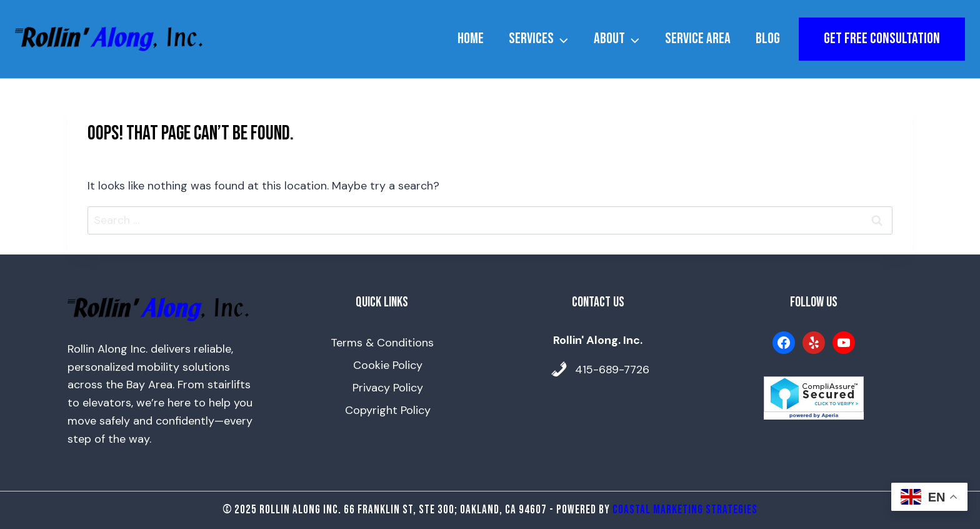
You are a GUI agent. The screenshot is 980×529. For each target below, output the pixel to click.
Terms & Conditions (382, 343)
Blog (768, 38)
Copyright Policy (388, 410)
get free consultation (882, 38)
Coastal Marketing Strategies (685, 510)
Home (471, 38)
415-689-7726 (612, 370)
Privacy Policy (388, 388)
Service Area (698, 38)
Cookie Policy (388, 365)
